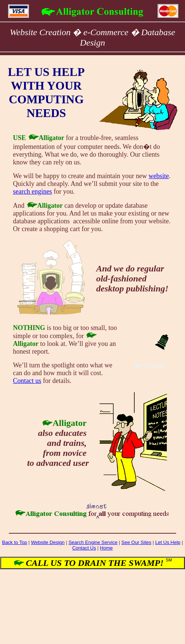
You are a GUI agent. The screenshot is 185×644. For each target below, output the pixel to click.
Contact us (27, 381)
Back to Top (14, 542)
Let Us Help (168, 542)
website (159, 176)
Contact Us (84, 548)
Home (106, 548)
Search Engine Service (93, 542)
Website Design (48, 542)
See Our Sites (136, 542)
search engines (32, 191)
